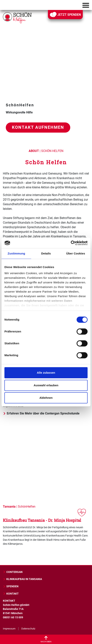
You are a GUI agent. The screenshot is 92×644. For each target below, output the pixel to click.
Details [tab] (46, 253)
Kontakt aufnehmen (38, 127)
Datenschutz (28, 629)
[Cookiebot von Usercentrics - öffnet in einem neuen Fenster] (71, 243)
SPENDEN (11, 586)
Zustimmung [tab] (16, 253)
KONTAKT (11, 594)
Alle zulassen (46, 373)
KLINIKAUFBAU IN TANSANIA (22, 579)
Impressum (9, 629)
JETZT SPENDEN (65, 15)
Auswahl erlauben (46, 385)
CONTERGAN (13, 572)
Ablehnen (46, 398)
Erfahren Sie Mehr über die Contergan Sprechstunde (41, 413)
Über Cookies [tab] (76, 253)
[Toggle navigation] (86, 5)
